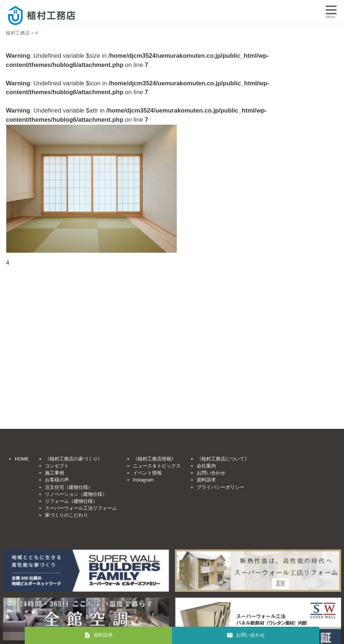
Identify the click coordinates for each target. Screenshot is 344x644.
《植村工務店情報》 (155, 459)
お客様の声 (57, 480)
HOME (22, 459)
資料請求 (206, 480)
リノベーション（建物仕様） (76, 494)
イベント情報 (147, 473)
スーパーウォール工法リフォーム (81, 508)
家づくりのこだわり (66, 515)
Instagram (143, 480)
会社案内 (206, 466)
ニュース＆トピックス (157, 466)
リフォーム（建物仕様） (71, 501)
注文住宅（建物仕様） (69, 487)
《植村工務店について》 (223, 459)
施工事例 (55, 473)
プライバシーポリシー (221, 487)
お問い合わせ (211, 473)
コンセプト (57, 466)
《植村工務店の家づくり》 (74, 459)
